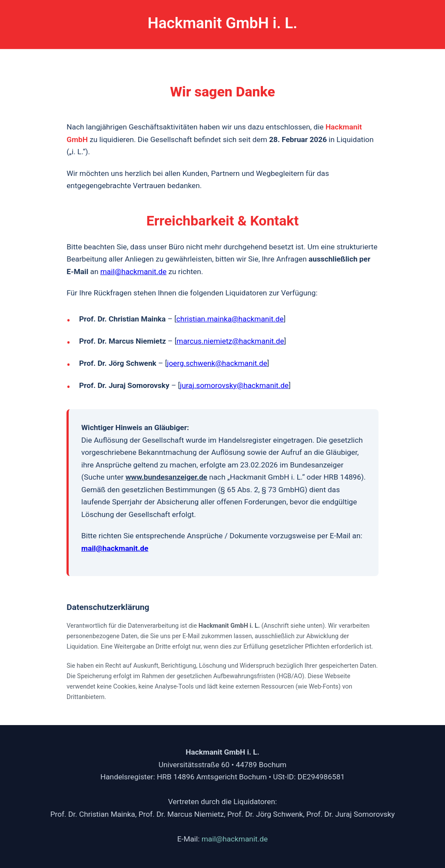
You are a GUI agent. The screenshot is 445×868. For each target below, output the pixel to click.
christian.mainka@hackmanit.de (230, 319)
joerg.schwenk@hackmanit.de (217, 363)
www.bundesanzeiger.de (166, 477)
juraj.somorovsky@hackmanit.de (234, 385)
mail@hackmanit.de (133, 272)
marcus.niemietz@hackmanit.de (230, 341)
